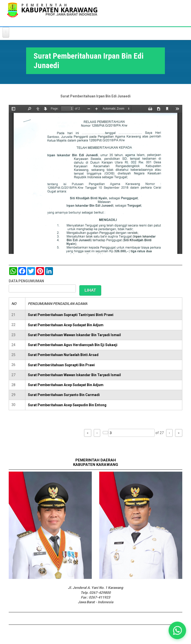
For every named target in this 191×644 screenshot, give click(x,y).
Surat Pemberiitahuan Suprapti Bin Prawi (61, 365)
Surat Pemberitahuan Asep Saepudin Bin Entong (67, 405)
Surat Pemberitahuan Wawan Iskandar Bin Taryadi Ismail (74, 335)
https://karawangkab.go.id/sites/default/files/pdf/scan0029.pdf (95, 179)
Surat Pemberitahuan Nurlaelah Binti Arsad (63, 355)
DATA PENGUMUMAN (26, 281)
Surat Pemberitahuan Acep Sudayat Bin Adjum (66, 325)
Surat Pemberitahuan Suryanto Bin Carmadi (64, 395)
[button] (177, 630)
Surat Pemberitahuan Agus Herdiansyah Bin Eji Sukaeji (73, 345)
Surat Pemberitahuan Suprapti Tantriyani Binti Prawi (71, 315)
